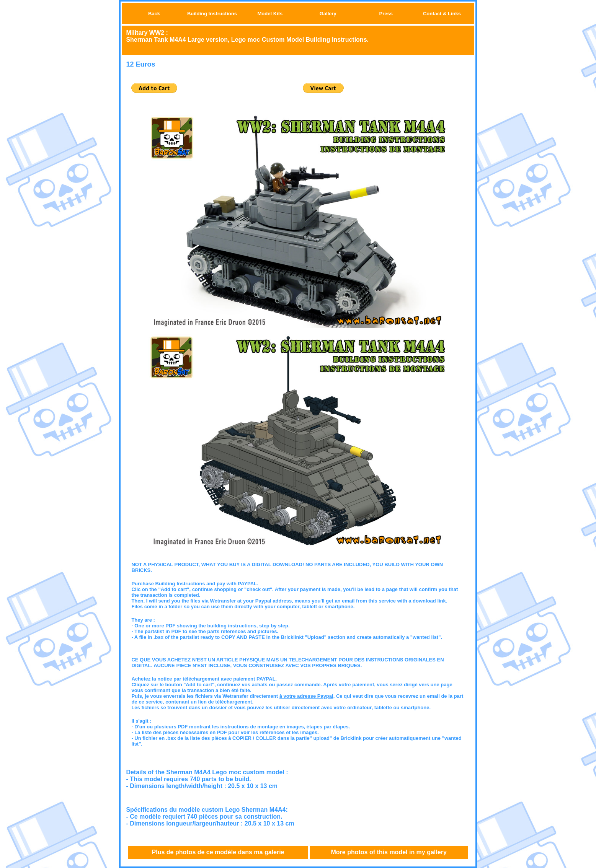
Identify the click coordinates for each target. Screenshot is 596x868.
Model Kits (270, 14)
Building (198, 14)
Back (154, 14)
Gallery (328, 14)
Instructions (223, 14)
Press (386, 14)
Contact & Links (442, 14)
